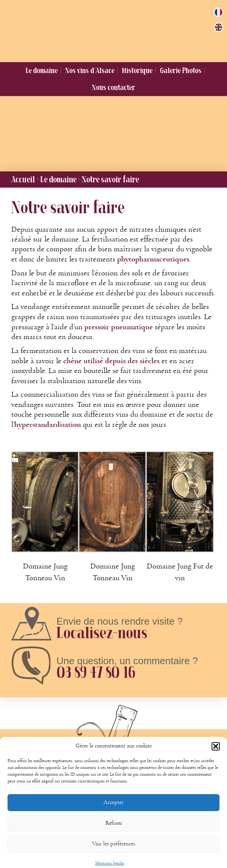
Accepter (113, 809)
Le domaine (42, 70)
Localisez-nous (102, 633)
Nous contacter (113, 87)
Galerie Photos (181, 70)
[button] (216, 753)
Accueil (23, 179)
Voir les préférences (114, 850)
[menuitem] (219, 12)
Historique (137, 70)
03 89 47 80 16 (96, 672)
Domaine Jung (109, 29)
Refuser (114, 830)
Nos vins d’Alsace (90, 70)
